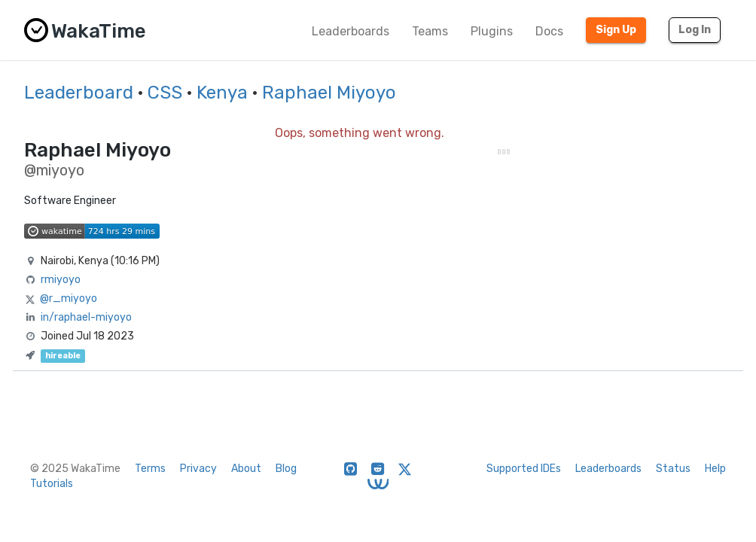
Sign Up (616, 30)
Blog (286, 469)
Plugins (492, 31)
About (246, 469)
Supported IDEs (524, 469)
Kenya (222, 93)
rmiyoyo (61, 280)
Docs (549, 31)
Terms (150, 469)
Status (673, 469)
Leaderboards (351, 31)
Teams (430, 31)
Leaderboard (79, 93)
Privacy (198, 469)
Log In (695, 30)
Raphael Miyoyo (329, 93)
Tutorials (52, 484)
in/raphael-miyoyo (86, 317)
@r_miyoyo (69, 298)
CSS (165, 93)
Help (715, 469)
